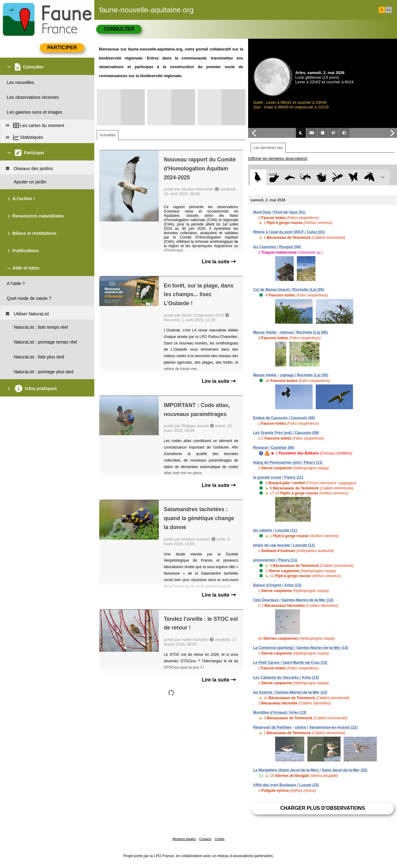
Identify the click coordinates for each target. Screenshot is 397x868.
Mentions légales (184, 839)
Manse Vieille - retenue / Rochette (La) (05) (290, 332)
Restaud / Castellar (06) (274, 448)
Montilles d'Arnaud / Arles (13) (280, 712)
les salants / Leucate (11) (275, 530)
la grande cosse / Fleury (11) (278, 477)
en (389, 10)
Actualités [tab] (108, 135)
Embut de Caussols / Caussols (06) (284, 418)
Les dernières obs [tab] (268, 148)
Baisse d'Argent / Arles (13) (277, 585)
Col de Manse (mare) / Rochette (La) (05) (289, 290)
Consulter (119, 29)
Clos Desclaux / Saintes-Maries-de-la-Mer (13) (293, 600)
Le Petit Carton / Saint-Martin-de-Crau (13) (290, 663)
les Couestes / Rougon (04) (277, 247)
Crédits (220, 839)
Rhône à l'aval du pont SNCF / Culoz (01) (289, 232)
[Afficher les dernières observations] (278, 159)
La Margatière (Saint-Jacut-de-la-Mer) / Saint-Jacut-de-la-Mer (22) (310, 770)
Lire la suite (219, 262)
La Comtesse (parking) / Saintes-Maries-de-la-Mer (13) (301, 648)
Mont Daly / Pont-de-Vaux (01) (279, 212)
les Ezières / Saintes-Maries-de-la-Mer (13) (290, 692)
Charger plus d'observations (322, 808)
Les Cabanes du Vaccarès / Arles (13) (286, 677)
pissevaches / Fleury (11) (275, 560)
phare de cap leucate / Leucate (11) (284, 545)
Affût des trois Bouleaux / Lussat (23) (286, 785)
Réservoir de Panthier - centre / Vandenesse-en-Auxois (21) (305, 727)
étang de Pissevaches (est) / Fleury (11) (288, 462)
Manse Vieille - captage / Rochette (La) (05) (291, 375)
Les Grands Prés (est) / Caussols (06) (286, 433)
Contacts (205, 839)
